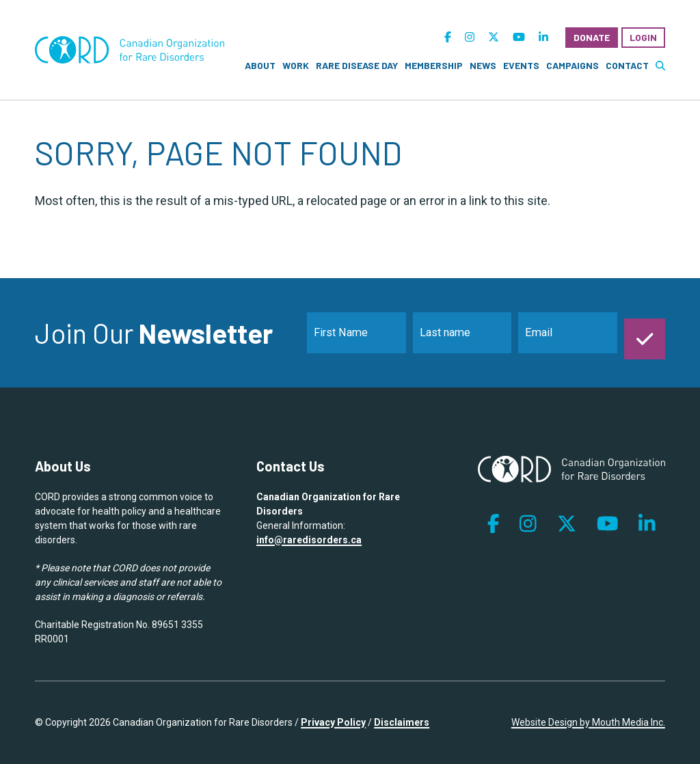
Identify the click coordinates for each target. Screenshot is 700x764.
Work (296, 65)
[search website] (660, 65)
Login (643, 37)
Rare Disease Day (357, 65)
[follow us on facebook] (448, 37)
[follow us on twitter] (494, 37)
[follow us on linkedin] (543, 37)
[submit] (645, 333)
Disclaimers (402, 722)
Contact (627, 65)
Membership (434, 65)
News (483, 65)
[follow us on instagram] (470, 37)
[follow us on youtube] (519, 37)
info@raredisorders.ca (309, 540)
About (260, 65)
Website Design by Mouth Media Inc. (588, 722)
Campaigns (573, 65)
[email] (568, 333)
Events (521, 65)
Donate (592, 37)
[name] (356, 333)
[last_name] (462, 333)
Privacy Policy (333, 722)
